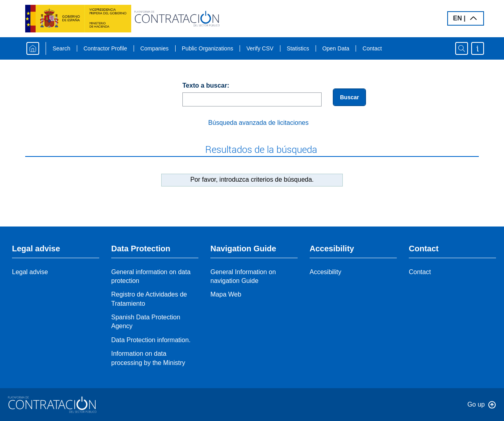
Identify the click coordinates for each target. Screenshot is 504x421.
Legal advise (30, 272)
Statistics (298, 48)
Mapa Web (226, 294)
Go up (476, 404)
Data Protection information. (151, 340)
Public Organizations (208, 48)
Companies (155, 48)
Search (61, 48)
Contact (372, 48)
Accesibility (325, 272)
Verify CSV (260, 48)
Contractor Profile (105, 48)
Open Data (336, 48)
